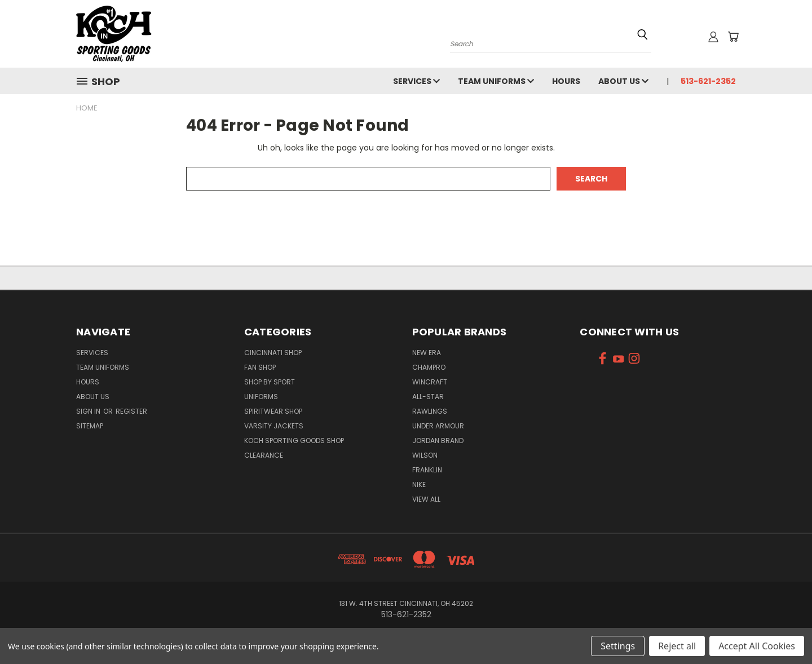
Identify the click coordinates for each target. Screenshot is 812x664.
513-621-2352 (708, 81)
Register (131, 411)
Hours (566, 81)
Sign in (89, 411)
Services (416, 81)
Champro (429, 367)
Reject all (677, 646)
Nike (419, 484)
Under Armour (438, 426)
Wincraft (430, 382)
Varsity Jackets (274, 426)
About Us (623, 81)
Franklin (427, 470)
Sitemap (90, 426)
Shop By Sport (270, 382)
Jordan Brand (438, 441)
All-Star (428, 397)
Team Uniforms (496, 81)
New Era (427, 353)
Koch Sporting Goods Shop (294, 441)
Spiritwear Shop (273, 411)
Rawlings (430, 411)
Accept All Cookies (757, 646)
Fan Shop (260, 367)
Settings (618, 646)
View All (426, 499)
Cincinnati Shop (273, 353)
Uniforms (261, 397)
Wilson (425, 455)
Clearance (264, 455)
